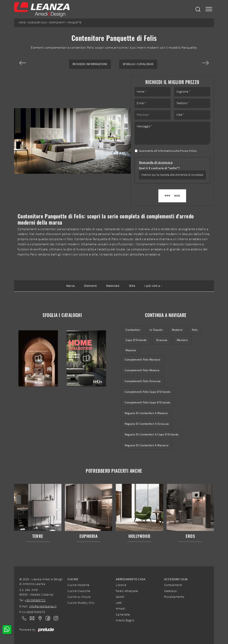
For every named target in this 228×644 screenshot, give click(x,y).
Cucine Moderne (78, 585)
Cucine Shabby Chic (81, 603)
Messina (131, 350)
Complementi (57, 23)
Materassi (171, 591)
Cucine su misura (79, 597)
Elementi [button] (91, 286)
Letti (119, 603)
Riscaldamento (174, 597)
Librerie (121, 585)
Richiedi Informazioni (90, 64)
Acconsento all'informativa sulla (168, 151)
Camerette (123, 614)
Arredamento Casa (131, 579)
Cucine (73, 579)
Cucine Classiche (79, 591)
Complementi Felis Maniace (142, 360)
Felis (195, 330)
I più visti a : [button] (153, 286)
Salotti (120, 597)
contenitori (133, 330)
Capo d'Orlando (136, 340)
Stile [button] (132, 286)
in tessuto (156, 330)
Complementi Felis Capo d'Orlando (148, 392)
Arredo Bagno (125, 620)
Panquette (75, 23)
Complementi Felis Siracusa (143, 381)
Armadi (121, 608)
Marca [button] (71, 286)
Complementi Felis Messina (142, 370)
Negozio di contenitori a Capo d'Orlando (152, 434)
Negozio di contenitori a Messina (146, 413)
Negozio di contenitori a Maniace (147, 445)
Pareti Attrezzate (127, 591)
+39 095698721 (35, 600)
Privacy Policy (188, 151)
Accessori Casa (37, 23)
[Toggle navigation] (209, 9)
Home (22, 23)
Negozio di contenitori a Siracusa (147, 424)
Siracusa (162, 340)
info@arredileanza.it (43, 606)
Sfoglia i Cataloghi (138, 64)
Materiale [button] (113, 286)
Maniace (182, 340)
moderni (177, 330)
